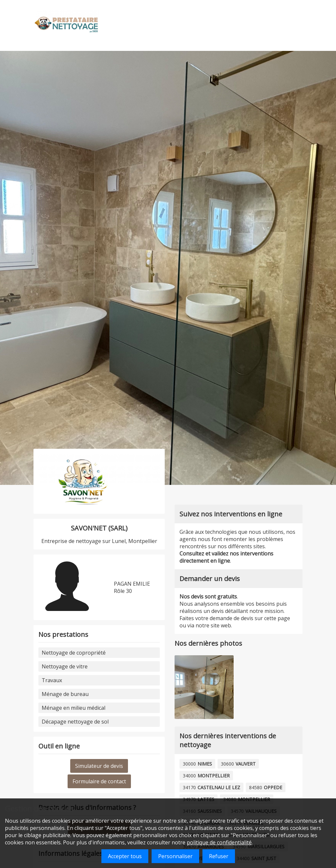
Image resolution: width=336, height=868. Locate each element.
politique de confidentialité (219, 842)
